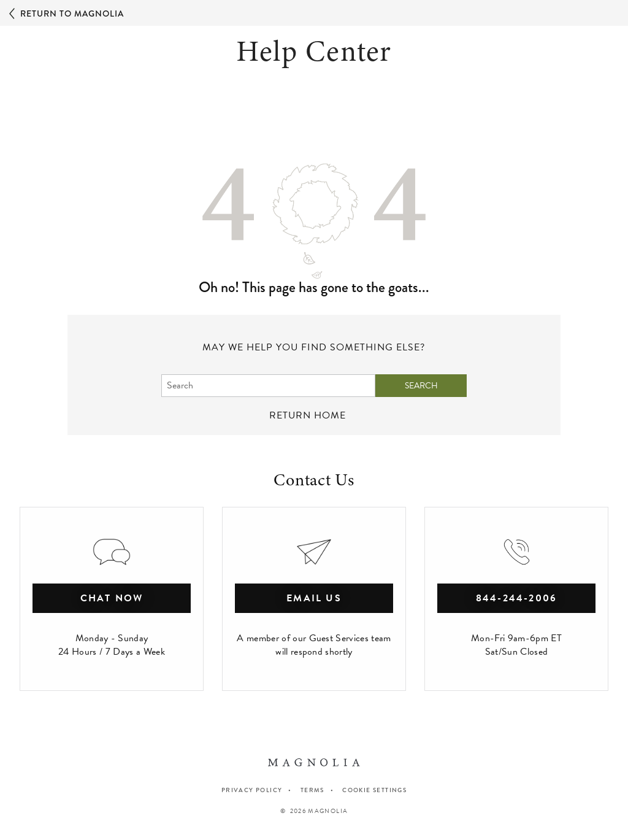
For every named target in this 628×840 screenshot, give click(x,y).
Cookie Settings (374, 790)
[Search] (268, 386)
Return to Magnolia (67, 14)
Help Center (314, 51)
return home (308, 415)
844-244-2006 (517, 598)
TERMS (312, 790)
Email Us (314, 598)
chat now (112, 598)
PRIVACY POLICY (252, 790)
